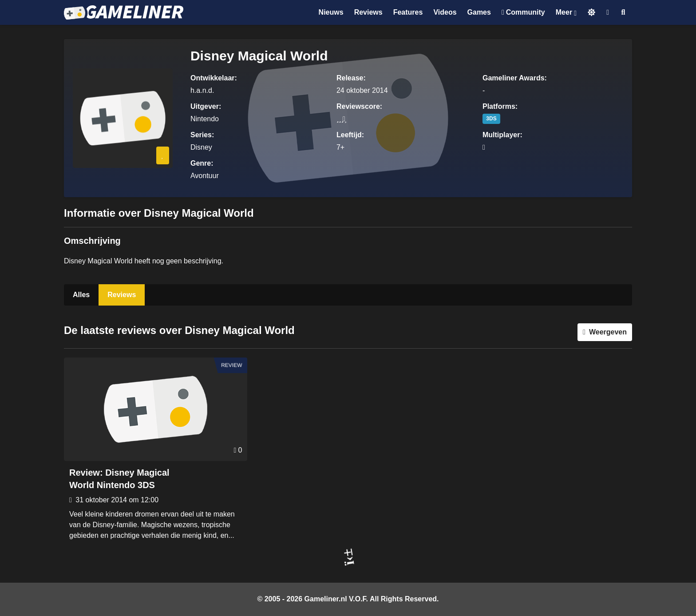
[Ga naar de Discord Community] (523, 12)
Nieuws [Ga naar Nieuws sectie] (331, 12)
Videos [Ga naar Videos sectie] (445, 12)
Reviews (122, 295)
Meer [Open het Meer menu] (564, 12)
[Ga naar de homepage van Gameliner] (124, 12)
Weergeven (608, 332)
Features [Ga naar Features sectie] (408, 12)
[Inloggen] (608, 12)
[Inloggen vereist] (163, 155)
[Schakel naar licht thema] (591, 12)
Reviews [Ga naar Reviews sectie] (368, 12)
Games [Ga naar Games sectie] (479, 12)
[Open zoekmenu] (623, 12)
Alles (81, 295)
